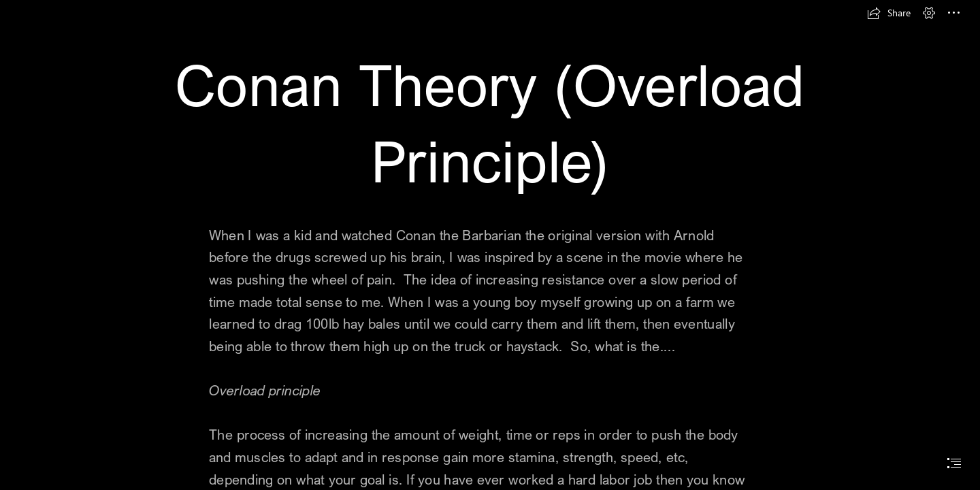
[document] (490, 245)
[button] (889, 13)
